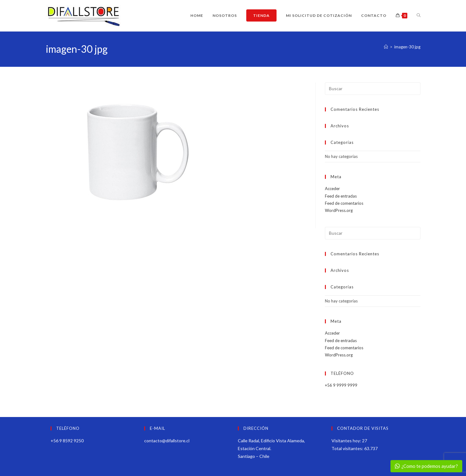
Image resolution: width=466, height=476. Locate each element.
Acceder (332, 189)
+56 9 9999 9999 (341, 385)
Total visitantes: (348, 448)
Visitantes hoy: (347, 441)
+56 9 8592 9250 (67, 441)
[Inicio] (386, 47)
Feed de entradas (341, 196)
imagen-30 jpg (407, 47)
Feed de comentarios (344, 203)
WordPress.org (339, 210)
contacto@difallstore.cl (167, 441)
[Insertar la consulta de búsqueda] (373, 89)
